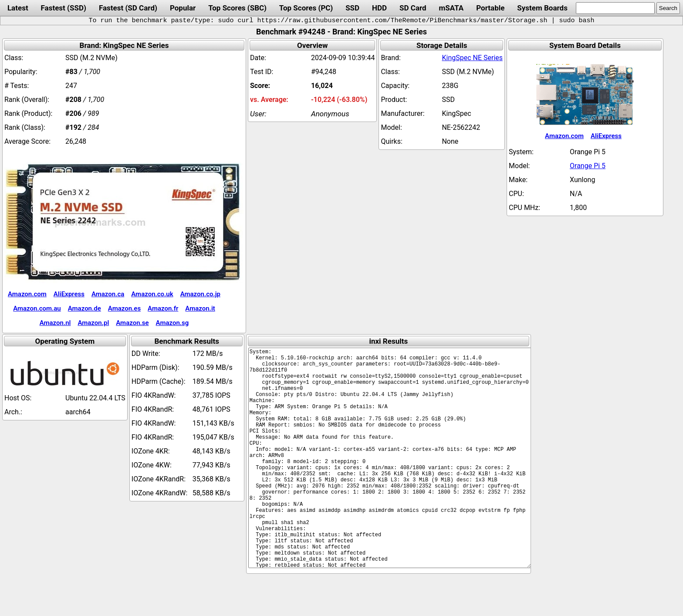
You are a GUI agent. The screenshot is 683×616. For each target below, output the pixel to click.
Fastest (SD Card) (128, 8)
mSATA (451, 8)
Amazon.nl (55, 323)
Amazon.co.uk (152, 294)
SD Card (413, 8)
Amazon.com (27, 294)
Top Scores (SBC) (237, 8)
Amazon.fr (163, 308)
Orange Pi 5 (588, 166)
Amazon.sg (172, 323)
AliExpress (69, 294)
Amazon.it (200, 308)
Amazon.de (85, 308)
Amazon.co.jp (200, 294)
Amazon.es (124, 308)
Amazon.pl (93, 323)
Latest (18, 8)
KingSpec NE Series (472, 58)
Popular (183, 8)
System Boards (542, 8)
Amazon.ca (108, 294)
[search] (615, 8)
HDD (379, 8)
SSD (352, 8)
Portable (490, 8)
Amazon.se (132, 323)
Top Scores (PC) (306, 8)
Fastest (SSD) (64, 8)
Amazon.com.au (37, 308)
